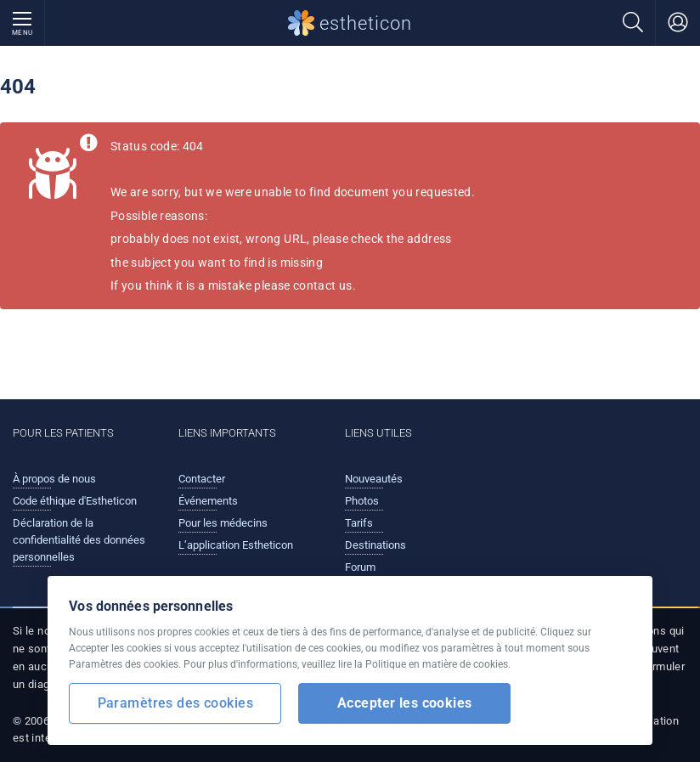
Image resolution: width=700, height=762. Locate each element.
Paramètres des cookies (175, 703)
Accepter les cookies (405, 703)
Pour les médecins (223, 523)
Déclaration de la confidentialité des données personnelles (79, 540)
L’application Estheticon (236, 545)
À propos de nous (54, 479)
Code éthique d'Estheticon (75, 501)
